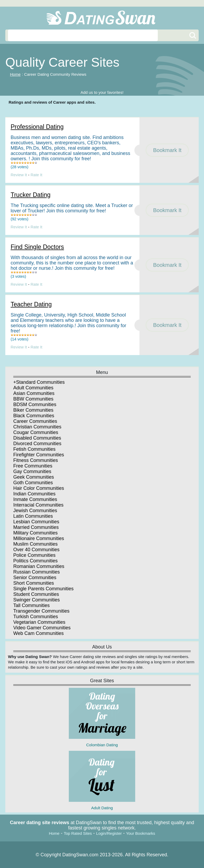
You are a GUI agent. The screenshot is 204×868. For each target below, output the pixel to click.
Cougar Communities (36, 432)
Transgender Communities (41, 611)
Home (15, 74)
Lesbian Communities (36, 522)
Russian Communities (37, 572)
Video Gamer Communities (42, 628)
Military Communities (35, 533)
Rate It (36, 175)
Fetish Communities (34, 449)
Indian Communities (34, 494)
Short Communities (34, 583)
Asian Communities (34, 393)
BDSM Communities (35, 404)
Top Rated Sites (78, 833)
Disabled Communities (37, 438)
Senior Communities (35, 578)
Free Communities (33, 466)
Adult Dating (102, 780)
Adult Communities (33, 388)
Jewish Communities (35, 511)
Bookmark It (167, 150)
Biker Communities (33, 410)
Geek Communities (34, 477)
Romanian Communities (39, 566)
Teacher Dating (31, 304)
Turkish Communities (36, 617)
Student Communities (36, 594)
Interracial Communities (38, 505)
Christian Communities (37, 427)
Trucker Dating (31, 195)
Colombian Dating (102, 717)
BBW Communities (33, 399)
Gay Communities (32, 471)
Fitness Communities (36, 460)
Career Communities (35, 421)
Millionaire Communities (39, 538)
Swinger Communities (37, 600)
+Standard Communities (39, 382)
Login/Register (109, 833)
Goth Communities (33, 483)
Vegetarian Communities (39, 622)
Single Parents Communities (43, 589)
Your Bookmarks (141, 833)
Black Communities (34, 416)
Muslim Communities (35, 544)
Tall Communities (31, 605)
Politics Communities (35, 561)
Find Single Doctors (37, 247)
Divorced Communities (37, 444)
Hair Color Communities (39, 488)
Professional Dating (37, 127)
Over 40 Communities (36, 550)
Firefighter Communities (39, 455)
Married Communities (36, 527)
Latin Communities (33, 516)
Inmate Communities (35, 499)
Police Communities (34, 555)
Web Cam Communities (39, 633)
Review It (19, 175)
